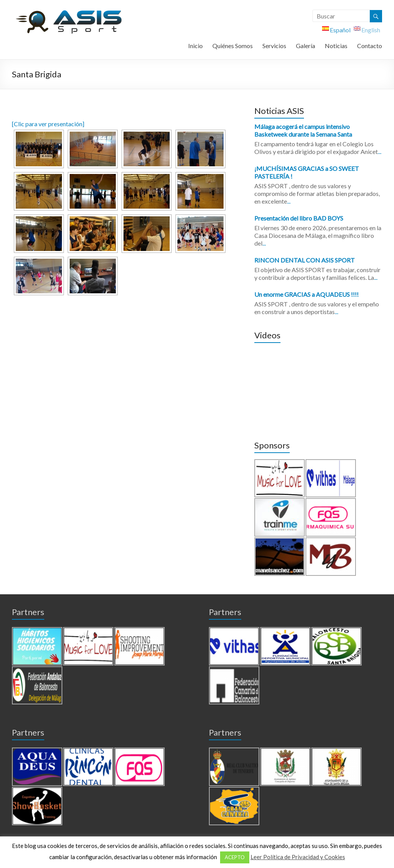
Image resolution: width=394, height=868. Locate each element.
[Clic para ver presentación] (48, 124)
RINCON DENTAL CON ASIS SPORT (305, 260)
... (380, 151)
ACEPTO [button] (235, 857)
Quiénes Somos (233, 46)
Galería (306, 46)
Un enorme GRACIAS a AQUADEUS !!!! (306, 294)
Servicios (274, 46)
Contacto (370, 46)
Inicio (195, 46)
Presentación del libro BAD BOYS (299, 218)
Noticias (336, 46)
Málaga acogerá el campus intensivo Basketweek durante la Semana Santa (303, 130)
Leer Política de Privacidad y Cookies (298, 857)
